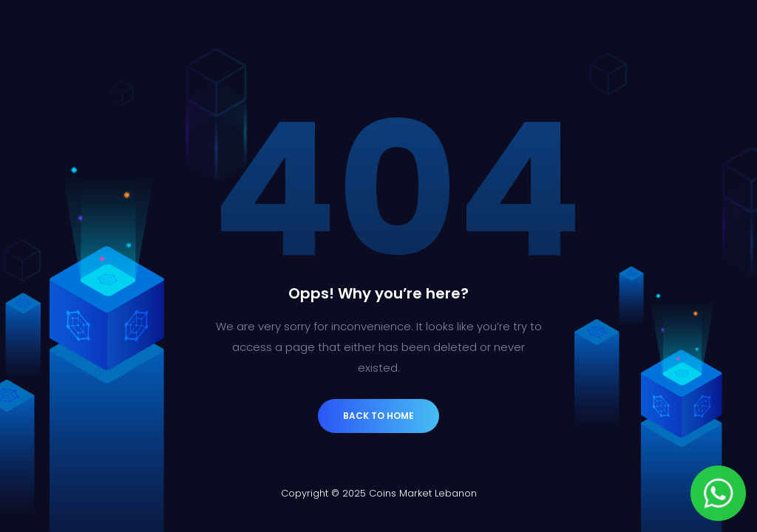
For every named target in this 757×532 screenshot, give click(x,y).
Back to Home (378, 416)
